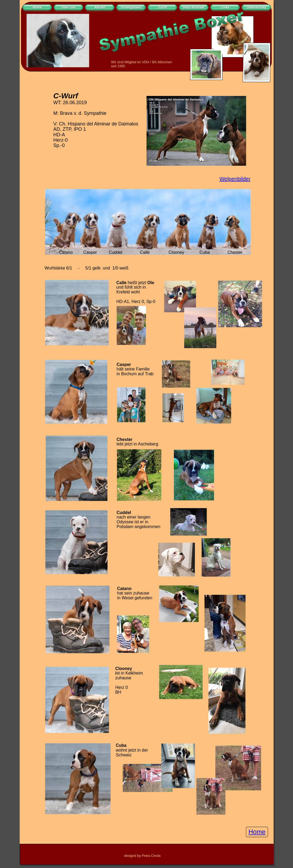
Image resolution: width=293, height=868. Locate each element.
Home (257, 832)
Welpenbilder (235, 179)
